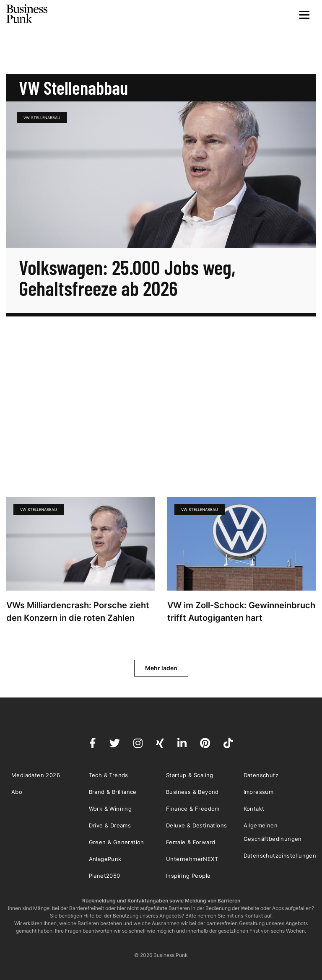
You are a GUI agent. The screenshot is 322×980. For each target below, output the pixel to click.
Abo (17, 792)
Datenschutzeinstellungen (280, 856)
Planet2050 (105, 876)
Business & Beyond (192, 792)
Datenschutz (261, 775)
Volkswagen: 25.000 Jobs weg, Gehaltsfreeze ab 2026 (127, 277)
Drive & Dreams (110, 825)
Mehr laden (161, 668)
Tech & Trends (109, 775)
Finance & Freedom (193, 809)
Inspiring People (188, 876)
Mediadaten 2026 (36, 775)
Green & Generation (117, 842)
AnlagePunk (105, 859)
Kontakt (254, 809)
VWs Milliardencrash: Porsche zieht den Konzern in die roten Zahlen (78, 612)
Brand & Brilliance (113, 792)
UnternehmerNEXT (192, 859)
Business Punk (27, 14)
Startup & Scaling (190, 775)
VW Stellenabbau (42, 118)
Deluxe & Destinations (196, 825)
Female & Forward (191, 842)
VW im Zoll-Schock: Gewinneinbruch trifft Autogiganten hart (241, 612)
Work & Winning (110, 809)
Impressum (259, 792)
